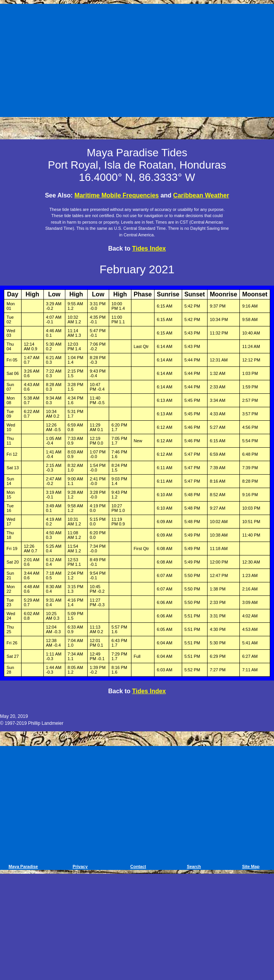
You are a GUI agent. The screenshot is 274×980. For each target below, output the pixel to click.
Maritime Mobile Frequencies (117, 195)
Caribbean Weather (201, 195)
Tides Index (149, 248)
